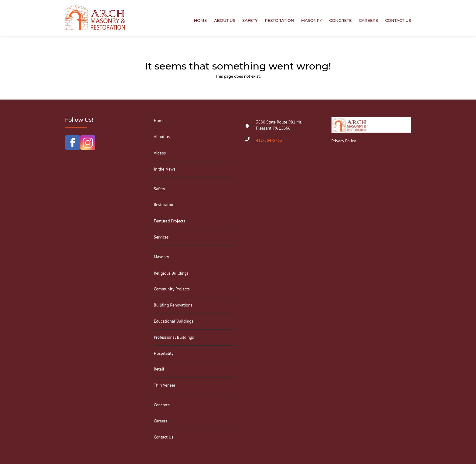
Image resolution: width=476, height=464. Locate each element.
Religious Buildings (171, 273)
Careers (368, 20)
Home (201, 20)
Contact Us (398, 20)
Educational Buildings (174, 321)
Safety (250, 20)
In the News (165, 169)
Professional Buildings (174, 337)
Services (161, 237)
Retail (159, 369)
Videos (160, 153)
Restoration (279, 20)
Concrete (341, 20)
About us (225, 20)
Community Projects (172, 289)
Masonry (312, 20)
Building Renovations (173, 305)
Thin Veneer (165, 385)
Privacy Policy (344, 141)
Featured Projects (170, 221)
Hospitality (164, 353)
